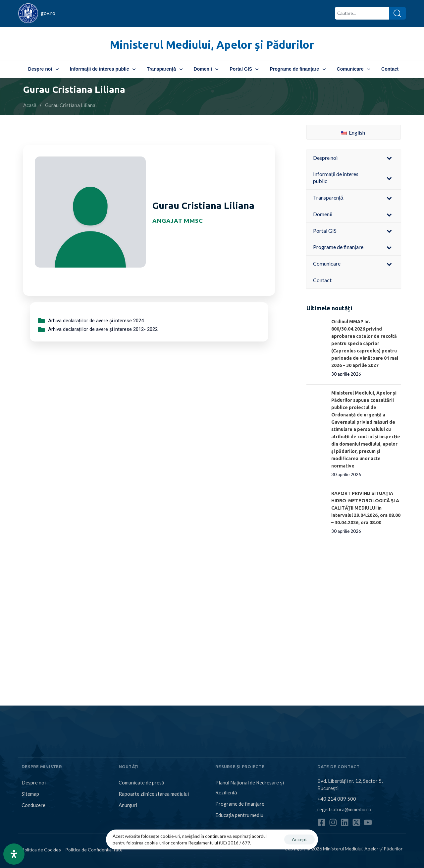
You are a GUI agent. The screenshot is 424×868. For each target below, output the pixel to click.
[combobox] (362, 13)
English (353, 132)
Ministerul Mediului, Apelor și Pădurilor (212, 45)
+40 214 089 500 (337, 799)
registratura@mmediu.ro (344, 809)
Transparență (164, 69)
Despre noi (43, 69)
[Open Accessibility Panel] (14, 854)
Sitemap (30, 794)
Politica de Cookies (41, 850)
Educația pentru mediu (239, 815)
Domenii (206, 69)
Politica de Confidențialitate (94, 850)
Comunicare (353, 69)
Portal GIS (244, 69)
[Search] (397, 13)
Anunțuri (128, 805)
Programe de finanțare (297, 69)
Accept (299, 839)
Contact (390, 69)
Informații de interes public (103, 69)
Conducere (33, 805)
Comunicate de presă (141, 782)
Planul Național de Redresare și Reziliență (250, 787)
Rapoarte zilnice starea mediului (154, 794)
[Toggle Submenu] (389, 158)
